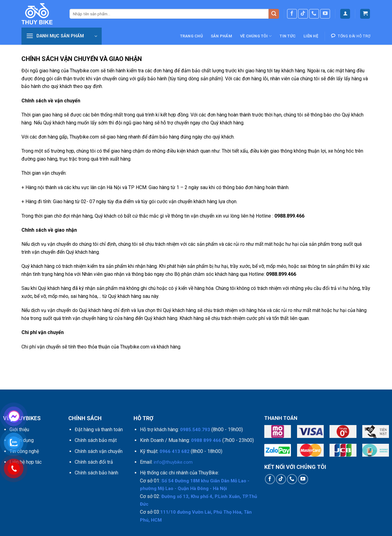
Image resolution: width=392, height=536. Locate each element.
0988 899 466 (206, 440)
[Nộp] (274, 14)
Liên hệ (311, 36)
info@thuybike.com (173, 462)
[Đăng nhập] (345, 14)
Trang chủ (191, 36)
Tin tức (288, 36)
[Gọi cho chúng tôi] (314, 14)
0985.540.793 (195, 430)
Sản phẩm (221, 36)
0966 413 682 (175, 451)
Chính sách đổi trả (94, 462)
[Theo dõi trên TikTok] (303, 14)
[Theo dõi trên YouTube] (325, 14)
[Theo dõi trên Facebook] (292, 14)
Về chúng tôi (256, 36)
